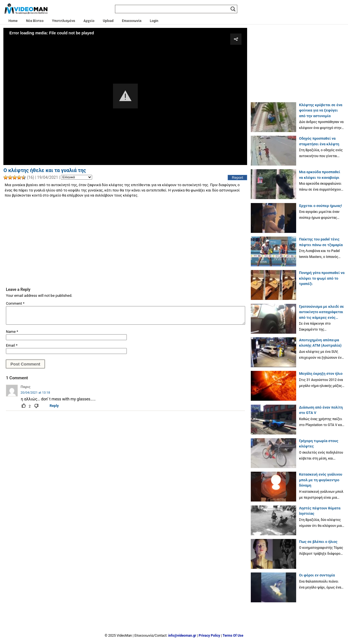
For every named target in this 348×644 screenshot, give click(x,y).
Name (12, 332)
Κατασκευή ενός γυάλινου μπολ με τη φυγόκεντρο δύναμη (321, 480)
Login (154, 21)
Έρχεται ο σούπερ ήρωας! (320, 206)
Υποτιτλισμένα (64, 21)
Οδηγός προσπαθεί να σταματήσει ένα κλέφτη (319, 141)
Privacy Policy (209, 636)
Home (13, 21)
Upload (108, 21)
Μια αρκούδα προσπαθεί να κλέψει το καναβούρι (320, 175)
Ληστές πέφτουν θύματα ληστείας (320, 511)
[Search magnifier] (233, 9)
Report (238, 178)
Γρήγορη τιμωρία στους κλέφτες (319, 444)
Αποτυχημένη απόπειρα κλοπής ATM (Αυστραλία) (320, 343)
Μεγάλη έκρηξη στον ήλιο (321, 374)
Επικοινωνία (132, 21)
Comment (15, 303)
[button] (125, 96)
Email (12, 345)
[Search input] (174, 9)
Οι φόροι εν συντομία (317, 575)
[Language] (77, 177)
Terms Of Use (233, 636)
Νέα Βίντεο (35, 21)
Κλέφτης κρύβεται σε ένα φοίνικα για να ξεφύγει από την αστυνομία (321, 110)
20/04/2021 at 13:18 (35, 393)
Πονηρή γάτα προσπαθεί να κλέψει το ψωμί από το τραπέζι (322, 278)
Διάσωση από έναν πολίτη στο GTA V (321, 410)
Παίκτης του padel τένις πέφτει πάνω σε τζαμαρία (321, 242)
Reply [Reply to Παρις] (54, 406)
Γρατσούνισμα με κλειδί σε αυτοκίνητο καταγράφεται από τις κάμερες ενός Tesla (321, 312)
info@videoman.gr (182, 636)
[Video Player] (125, 96)
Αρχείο (89, 21)
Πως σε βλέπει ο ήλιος (318, 542)
